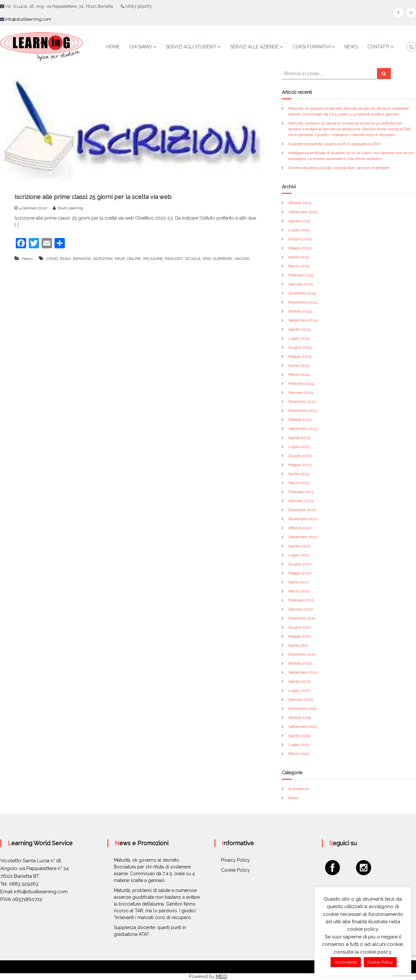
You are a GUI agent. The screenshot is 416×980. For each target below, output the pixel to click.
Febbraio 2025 (301, 275)
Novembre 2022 (303, 519)
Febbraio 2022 (301, 600)
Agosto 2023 (299, 438)
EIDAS (65, 259)
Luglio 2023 (299, 447)
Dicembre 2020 (302, 654)
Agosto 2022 (299, 546)
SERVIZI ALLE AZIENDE (254, 47)
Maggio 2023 (300, 465)
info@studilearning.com (28, 19)
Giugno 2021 (300, 627)
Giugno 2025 (300, 239)
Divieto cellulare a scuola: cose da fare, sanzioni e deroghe (339, 168)
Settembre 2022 (303, 537)
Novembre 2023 (302, 411)
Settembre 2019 (302, 727)
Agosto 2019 (299, 736)
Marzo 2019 (298, 754)
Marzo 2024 (299, 374)
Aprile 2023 (298, 474)
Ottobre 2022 (300, 528)
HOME (113, 47)
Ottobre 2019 (299, 718)
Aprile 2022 (299, 582)
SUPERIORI (223, 259)
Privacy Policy (235, 860)
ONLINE (134, 259)
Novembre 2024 (302, 302)
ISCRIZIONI (103, 259)
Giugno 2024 (300, 347)
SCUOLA (193, 259)
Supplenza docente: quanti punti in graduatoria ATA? (334, 144)
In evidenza (298, 789)
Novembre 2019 (302, 708)
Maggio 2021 (300, 636)
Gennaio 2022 (301, 609)
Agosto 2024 (299, 329)
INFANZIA (82, 259)
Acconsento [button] (346, 962)
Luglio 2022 (299, 555)
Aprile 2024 (298, 365)
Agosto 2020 (300, 681)
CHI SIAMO (141, 47)
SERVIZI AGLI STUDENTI (191, 47)
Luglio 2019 (298, 745)
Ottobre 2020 (300, 663)
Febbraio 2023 (301, 492)
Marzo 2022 (299, 591)
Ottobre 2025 (300, 203)
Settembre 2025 (303, 212)
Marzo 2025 (299, 266)
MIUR (120, 259)
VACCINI (242, 259)
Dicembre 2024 (302, 293)
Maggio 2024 (300, 356)
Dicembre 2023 (302, 401)
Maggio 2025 (300, 248)
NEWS (351, 47)
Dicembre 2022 (302, 510)
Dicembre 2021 (302, 618)
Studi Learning (70, 208)
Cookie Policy (235, 870)
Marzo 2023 (299, 483)
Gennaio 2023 (301, 501)
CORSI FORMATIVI (312, 47)
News (27, 259)
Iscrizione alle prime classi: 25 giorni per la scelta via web (93, 197)
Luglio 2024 (299, 338)
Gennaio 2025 (301, 284)
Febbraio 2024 (301, 383)
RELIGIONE (153, 259)
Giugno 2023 (300, 456)
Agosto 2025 (299, 221)
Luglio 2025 (299, 230)
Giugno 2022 (300, 564)
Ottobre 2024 (300, 311)
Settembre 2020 (303, 672)
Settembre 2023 (303, 429)
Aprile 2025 (298, 257)
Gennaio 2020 (301, 699)
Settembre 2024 (303, 320)
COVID (52, 259)
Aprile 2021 (298, 645)
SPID (207, 259)
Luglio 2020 (299, 690)
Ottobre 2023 (300, 420)
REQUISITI (174, 259)
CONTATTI (378, 47)
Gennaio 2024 (301, 392)
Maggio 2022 (300, 573)
